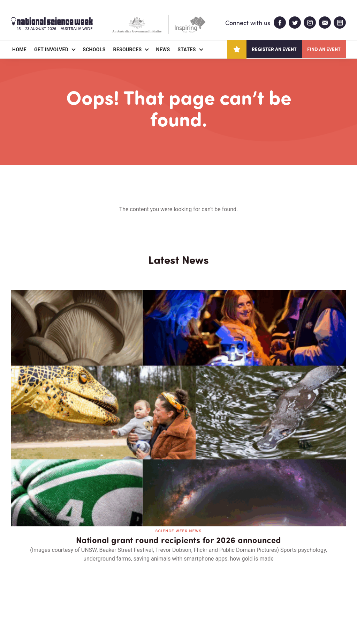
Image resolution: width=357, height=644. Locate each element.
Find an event (324, 49)
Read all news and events (178, 476)
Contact (92, 598)
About (19, 598)
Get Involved (51, 50)
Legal (88, 622)
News (163, 50)
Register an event (274, 49)
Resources (128, 50)
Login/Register (137, 598)
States (187, 50)
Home (19, 50)
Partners (54, 598)
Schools (94, 50)
